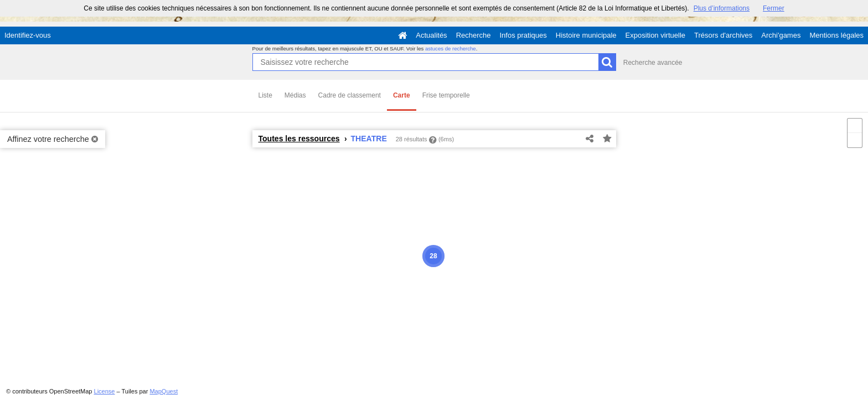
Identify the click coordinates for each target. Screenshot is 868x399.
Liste (265, 95)
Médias (295, 95)
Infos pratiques (523, 35)
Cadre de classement (350, 95)
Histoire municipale (586, 35)
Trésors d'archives (723, 35)
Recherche (474, 35)
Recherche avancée (653, 63)
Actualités (431, 35)
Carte (402, 95)
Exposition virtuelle (655, 35)
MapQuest (164, 391)
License (105, 391)
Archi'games (781, 35)
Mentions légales (836, 35)
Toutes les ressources (299, 139)
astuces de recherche (451, 48)
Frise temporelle (446, 95)
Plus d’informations (722, 8)
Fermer (774, 8)
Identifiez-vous (28, 35)
